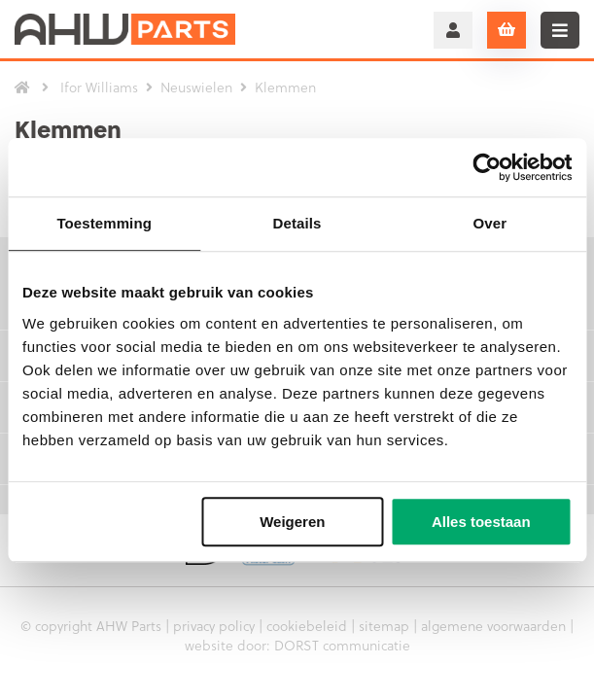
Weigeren (292, 522)
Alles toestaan (481, 522)
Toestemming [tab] (104, 223)
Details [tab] (297, 223)
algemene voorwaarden (493, 626)
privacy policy (214, 626)
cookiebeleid (307, 626)
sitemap (384, 626)
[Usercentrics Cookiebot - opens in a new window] (487, 167)
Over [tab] (490, 223)
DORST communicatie (342, 645)
